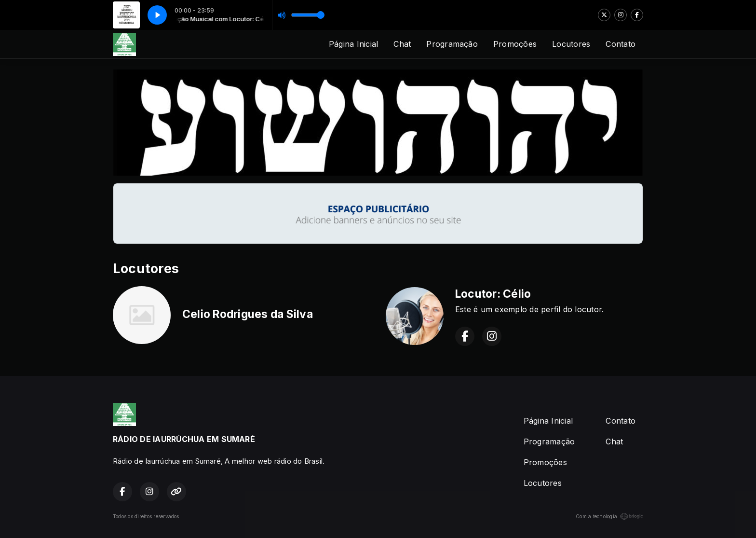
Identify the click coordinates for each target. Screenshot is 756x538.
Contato (621, 44)
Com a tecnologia (609, 516)
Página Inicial (353, 44)
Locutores (571, 44)
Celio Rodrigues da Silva (248, 314)
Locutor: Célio (493, 294)
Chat (402, 44)
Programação (452, 44)
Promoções (515, 44)
